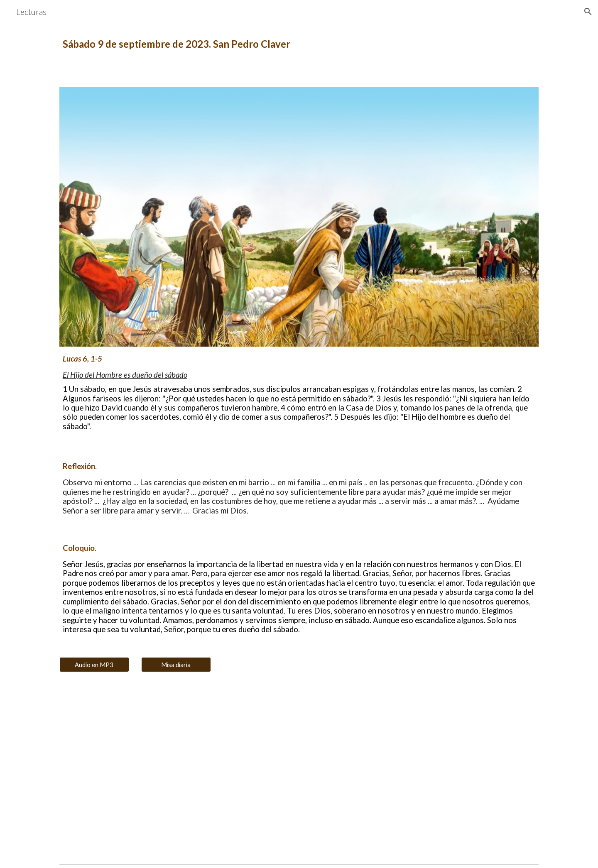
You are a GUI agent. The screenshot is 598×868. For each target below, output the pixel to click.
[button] (588, 12)
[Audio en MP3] (94, 665)
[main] (299, 44)
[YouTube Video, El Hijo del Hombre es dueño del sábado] (176, 771)
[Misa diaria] (176, 665)
